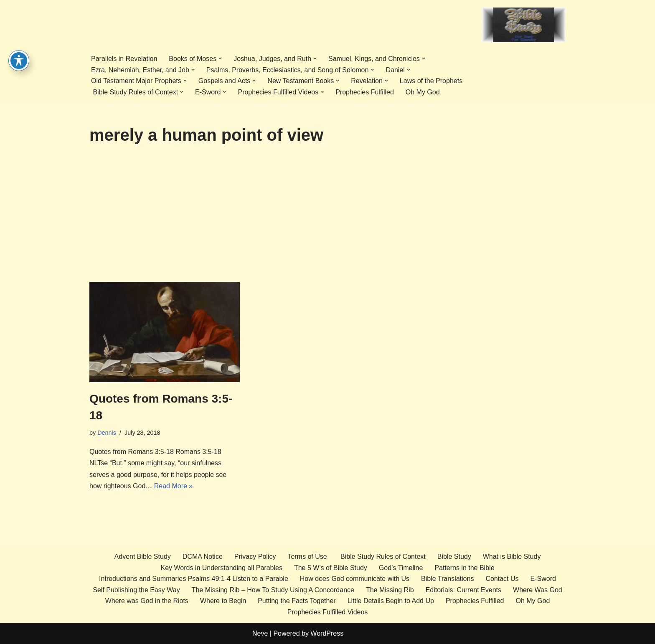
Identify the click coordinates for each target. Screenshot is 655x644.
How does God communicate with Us (355, 579)
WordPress (327, 633)
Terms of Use (307, 557)
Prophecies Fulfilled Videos (328, 612)
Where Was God (538, 590)
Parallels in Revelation (124, 59)
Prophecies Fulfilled (365, 92)
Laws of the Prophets (431, 81)
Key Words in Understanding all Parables (221, 568)
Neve (260, 633)
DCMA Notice (203, 557)
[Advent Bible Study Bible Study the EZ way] (524, 25)
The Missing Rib (390, 590)
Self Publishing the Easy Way (136, 590)
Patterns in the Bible (464, 568)
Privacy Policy (255, 557)
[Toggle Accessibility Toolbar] (19, 44)
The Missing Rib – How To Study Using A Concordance (273, 590)
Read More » (174, 486)
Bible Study (454, 557)
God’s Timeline (401, 568)
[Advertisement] (327, 219)
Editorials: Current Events (463, 590)
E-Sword (543, 579)
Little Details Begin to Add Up (391, 601)
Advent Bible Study (143, 557)
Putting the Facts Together (297, 601)
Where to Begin (223, 601)
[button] (220, 58)
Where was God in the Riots (147, 601)
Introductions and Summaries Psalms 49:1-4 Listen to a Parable (194, 579)
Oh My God (423, 92)
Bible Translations (447, 579)
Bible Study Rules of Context (382, 557)
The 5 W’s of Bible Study (331, 568)
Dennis (107, 433)
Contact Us (502, 579)
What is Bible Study (512, 557)
